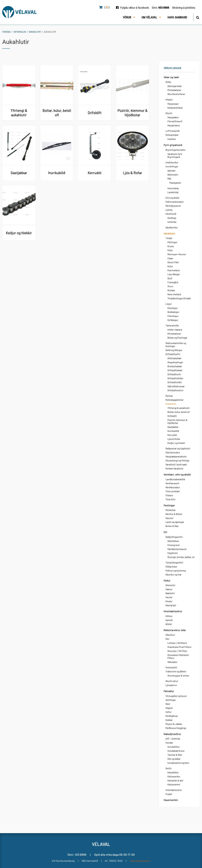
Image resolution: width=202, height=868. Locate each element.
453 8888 (164, 8)
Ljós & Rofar (174, 439)
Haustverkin (171, 800)
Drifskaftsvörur (175, 390)
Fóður (167, 580)
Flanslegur (173, 316)
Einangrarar (174, 545)
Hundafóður (174, 747)
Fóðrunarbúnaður (175, 202)
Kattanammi (174, 784)
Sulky (168, 82)
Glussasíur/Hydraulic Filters (178, 656)
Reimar (169, 396)
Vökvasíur (172, 662)
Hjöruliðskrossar (176, 386)
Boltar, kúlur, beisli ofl (179, 412)
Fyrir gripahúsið (173, 145)
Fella (170, 250)
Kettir (169, 768)
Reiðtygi (172, 218)
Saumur (170, 518)
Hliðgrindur (171, 566)
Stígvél (169, 708)
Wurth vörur (172, 681)
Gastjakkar (173, 427)
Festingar (169, 505)
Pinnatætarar (174, 90)
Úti (165, 532)
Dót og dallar (174, 759)
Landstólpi (173, 192)
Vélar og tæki (171, 77)
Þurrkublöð (173, 431)
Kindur (169, 601)
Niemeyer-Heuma (177, 254)
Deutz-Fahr (173, 262)
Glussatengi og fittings (177, 460)
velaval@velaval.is (140, 861)
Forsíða (6, 32)
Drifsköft (172, 416)
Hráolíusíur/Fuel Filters (179, 647)
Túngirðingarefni (174, 562)
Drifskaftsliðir (175, 382)
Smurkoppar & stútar (178, 676)
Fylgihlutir (173, 553)
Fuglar (169, 794)
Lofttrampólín (173, 131)
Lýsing (169, 210)
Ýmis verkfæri (173, 491)
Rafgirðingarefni (174, 537)
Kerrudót (172, 435)
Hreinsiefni (171, 667)
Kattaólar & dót (175, 780)
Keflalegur (173, 320)
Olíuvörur (170, 635)
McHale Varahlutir (175, 468)
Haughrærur (174, 125)
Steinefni (170, 585)
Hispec (169, 99)
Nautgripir (171, 605)
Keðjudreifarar (175, 108)
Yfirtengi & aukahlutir (179, 408)
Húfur (169, 712)
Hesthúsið (171, 214)
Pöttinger (172, 242)
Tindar (169, 238)
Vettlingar (171, 700)
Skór (168, 704)
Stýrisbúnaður (173, 452)
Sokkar (169, 720)
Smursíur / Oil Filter (177, 651)
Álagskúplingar (175, 362)
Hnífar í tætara (175, 330)
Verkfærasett (172, 483)
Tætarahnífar (172, 325)
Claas (170, 258)
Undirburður (172, 162)
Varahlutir (35, 32)
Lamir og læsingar (175, 522)
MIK (169, 179)
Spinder (172, 171)
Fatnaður (169, 691)
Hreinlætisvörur (173, 611)
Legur (169, 304)
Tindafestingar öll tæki (179, 298)
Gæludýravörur (172, 734)
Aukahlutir (50, 32)
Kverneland (173, 270)
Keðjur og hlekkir (176, 443)
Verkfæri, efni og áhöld (177, 474)
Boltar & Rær (172, 526)
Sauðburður (172, 227)
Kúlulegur (173, 308)
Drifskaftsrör (174, 374)
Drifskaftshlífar (175, 378)
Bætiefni (170, 593)
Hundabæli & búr (176, 751)
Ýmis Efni (170, 499)
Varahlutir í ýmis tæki (176, 464)
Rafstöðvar (173, 541)
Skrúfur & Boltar (174, 514)
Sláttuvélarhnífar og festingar (176, 345)
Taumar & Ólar (175, 755)
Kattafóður (173, 772)
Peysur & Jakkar (174, 724)
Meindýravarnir (173, 206)
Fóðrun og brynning (176, 570)
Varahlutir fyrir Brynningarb (175, 155)
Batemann (173, 175)
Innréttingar (172, 166)
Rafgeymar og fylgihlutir (178, 448)
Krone (171, 246)
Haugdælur (173, 117)
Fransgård (173, 282)
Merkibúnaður (173, 487)
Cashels (172, 139)
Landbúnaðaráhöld (175, 479)
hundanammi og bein (178, 763)
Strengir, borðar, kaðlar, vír (181, 557)
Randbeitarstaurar (177, 549)
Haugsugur (173, 104)
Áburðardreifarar (176, 94)
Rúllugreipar (172, 135)
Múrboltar (171, 510)
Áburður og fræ (173, 574)
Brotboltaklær (175, 366)
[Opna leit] (198, 17)
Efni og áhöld (172, 198)
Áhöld (169, 624)
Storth (169, 113)
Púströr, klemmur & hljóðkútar (177, 421)
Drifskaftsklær (175, 370)
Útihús (169, 616)
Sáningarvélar (175, 86)
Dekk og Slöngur (174, 350)
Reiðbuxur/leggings (176, 728)
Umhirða (172, 222)
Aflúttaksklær (175, 358)
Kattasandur (174, 776)
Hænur (169, 589)
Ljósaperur (171, 685)
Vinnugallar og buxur (176, 696)
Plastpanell (175, 183)
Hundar (169, 743)
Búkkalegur (173, 312)
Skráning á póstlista (184, 8)
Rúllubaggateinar (175, 400)
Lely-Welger (174, 274)
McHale (171, 290)
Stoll (170, 278)
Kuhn (170, 266)
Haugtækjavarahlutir (176, 456)
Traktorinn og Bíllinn (176, 671)
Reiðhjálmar (172, 716)
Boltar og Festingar (177, 338)
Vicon (170, 286)
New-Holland (174, 294)
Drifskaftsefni (173, 354)
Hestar (169, 597)
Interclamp (173, 188)
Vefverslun (20, 32)
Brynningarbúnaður (176, 150)
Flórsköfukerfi (175, 121)
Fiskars (169, 495)
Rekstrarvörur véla (175, 630)
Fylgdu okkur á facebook (134, 8)
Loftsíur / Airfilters (177, 643)
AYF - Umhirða (173, 739)
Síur (168, 639)
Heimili (169, 620)
